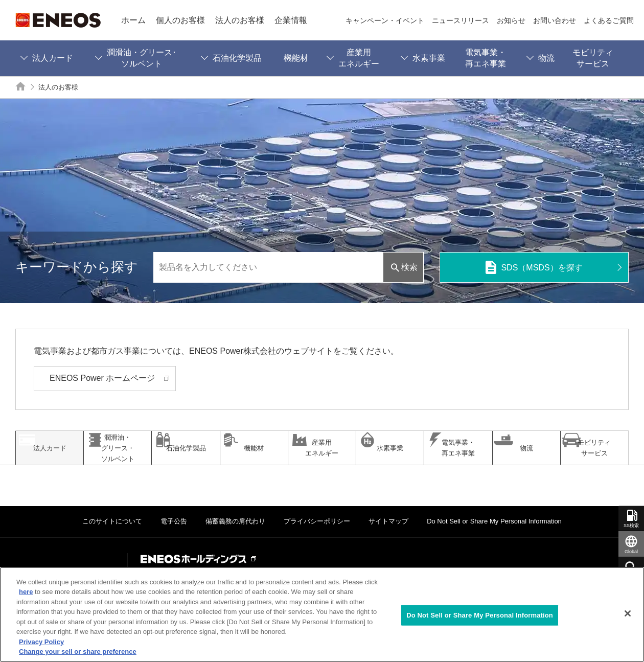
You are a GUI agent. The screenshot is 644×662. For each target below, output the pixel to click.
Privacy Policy (41, 642)
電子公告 (174, 551)
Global (631, 552)
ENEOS (58, 20)
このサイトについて (112, 551)
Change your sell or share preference (78, 652)
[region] (322, 614)
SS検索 (631, 526)
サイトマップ (388, 551)
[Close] (628, 613)
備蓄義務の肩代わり (235, 551)
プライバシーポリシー (317, 551)
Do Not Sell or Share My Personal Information (494, 551)
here (26, 592)
